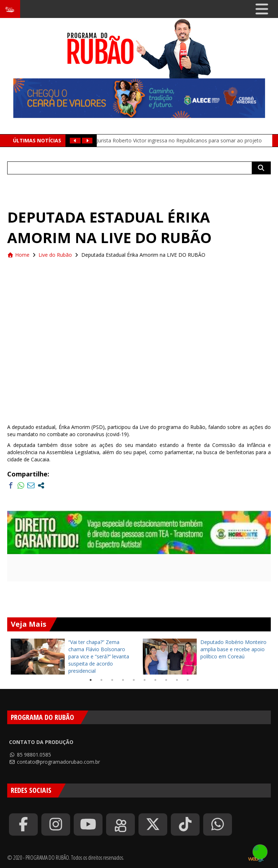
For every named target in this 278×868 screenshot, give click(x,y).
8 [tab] (166, 680)
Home (18, 255)
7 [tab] (155, 680)
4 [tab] (123, 680)
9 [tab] (177, 680)
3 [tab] (112, 680)
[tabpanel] (73, 657)
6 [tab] (145, 680)
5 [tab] (134, 680)
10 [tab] (188, 680)
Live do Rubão (55, 255)
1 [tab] (91, 680)
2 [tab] (101, 680)
